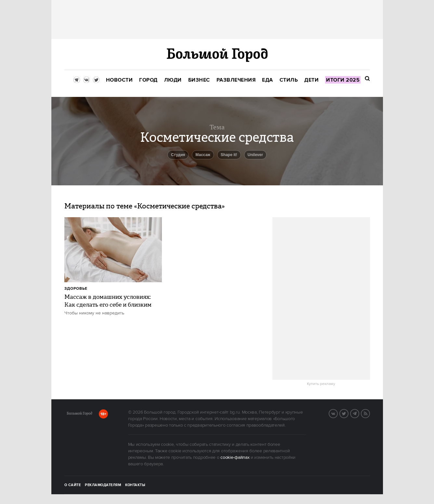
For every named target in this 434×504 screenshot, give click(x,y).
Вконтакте (337, 413)
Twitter (348, 413)
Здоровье (76, 289)
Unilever (255, 155)
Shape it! (229, 155)
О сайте (73, 485)
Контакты (135, 485)
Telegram (359, 413)
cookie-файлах (235, 458)
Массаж (203, 155)
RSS (370, 413)
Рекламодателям (103, 485)
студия (178, 155)
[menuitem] (119, 80)
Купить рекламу (321, 384)
